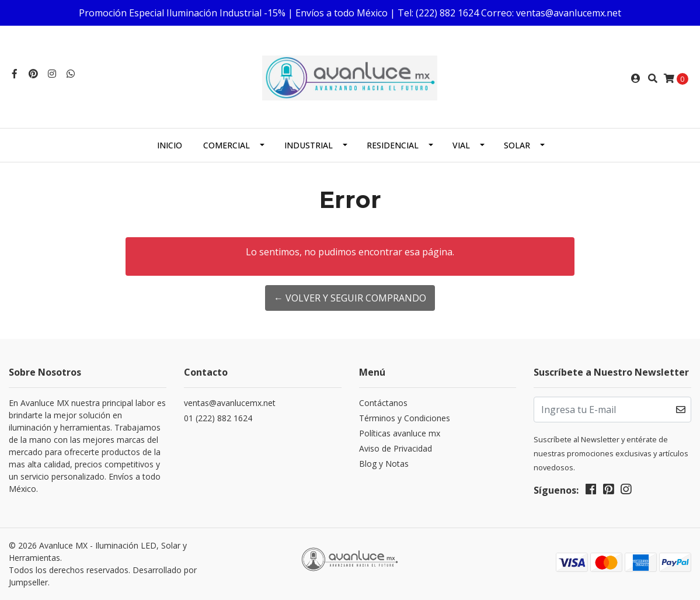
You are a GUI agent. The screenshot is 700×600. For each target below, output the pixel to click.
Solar (517, 145)
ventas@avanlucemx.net (230, 403)
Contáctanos (383, 403)
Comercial (227, 145)
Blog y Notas (384, 464)
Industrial (309, 145)
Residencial (393, 145)
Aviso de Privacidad (396, 448)
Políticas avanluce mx (400, 433)
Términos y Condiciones (405, 418)
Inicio (170, 145)
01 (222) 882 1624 (218, 418)
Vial (461, 145)
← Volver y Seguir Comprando (350, 298)
